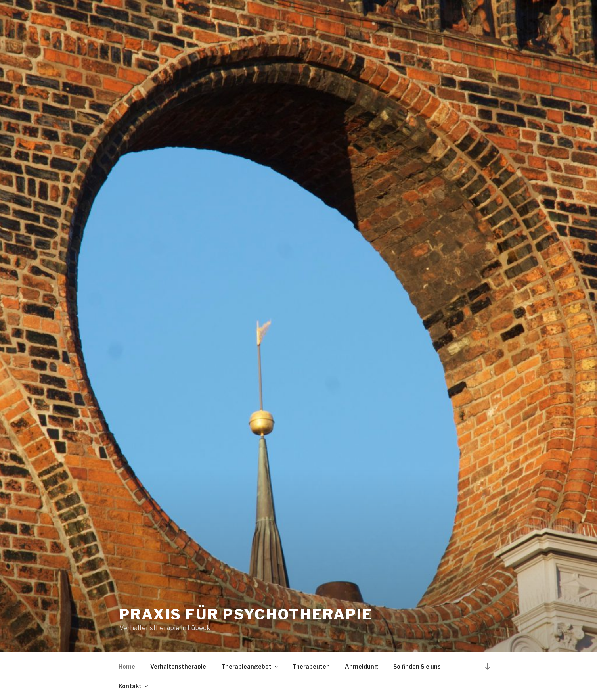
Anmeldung (362, 666)
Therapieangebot (250, 666)
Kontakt (134, 686)
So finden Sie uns (417, 666)
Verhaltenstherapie (178, 666)
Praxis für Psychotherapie (246, 614)
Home (127, 666)
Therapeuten (311, 666)
